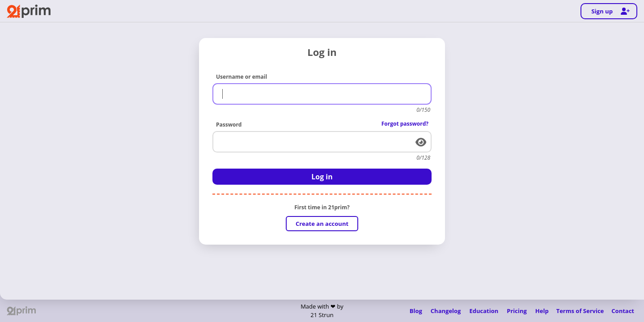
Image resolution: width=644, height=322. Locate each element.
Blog (416, 311)
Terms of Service (580, 311)
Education (484, 311)
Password (229, 125)
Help (542, 311)
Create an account (322, 224)
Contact (623, 311)
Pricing (517, 311)
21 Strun (322, 315)
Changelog (446, 311)
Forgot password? (405, 124)
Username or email (241, 77)
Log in (322, 177)
